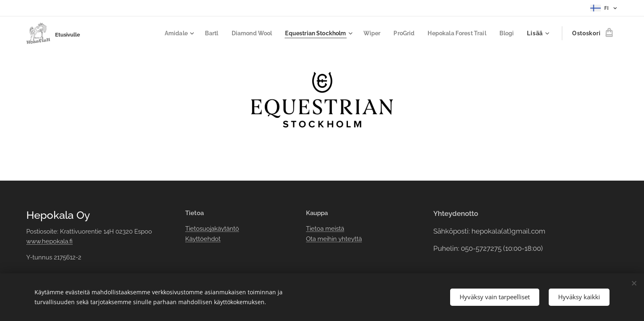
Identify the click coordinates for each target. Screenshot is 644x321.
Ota (312, 239)
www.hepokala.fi (49, 241)
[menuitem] (163, 33)
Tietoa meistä (325, 229)
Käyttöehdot (203, 239)
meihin (327, 239)
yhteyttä (349, 239)
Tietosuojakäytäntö (212, 229)
